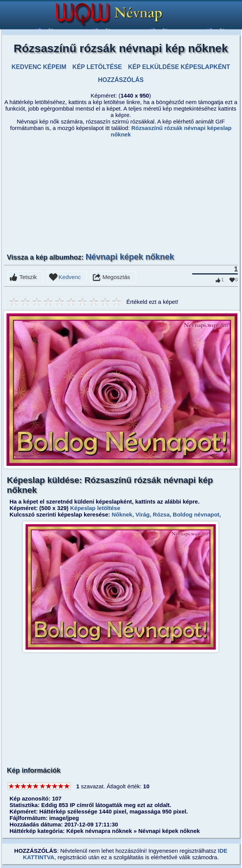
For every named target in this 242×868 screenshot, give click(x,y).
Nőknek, (122, 514)
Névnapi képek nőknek (130, 257)
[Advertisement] (121, 195)
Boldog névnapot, (196, 514)
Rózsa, (161, 514)
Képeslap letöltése (95, 508)
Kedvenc (70, 277)
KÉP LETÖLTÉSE (97, 67)
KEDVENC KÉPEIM (39, 67)
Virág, (143, 514)
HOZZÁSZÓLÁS (121, 80)
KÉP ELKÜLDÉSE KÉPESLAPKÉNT (179, 67)
